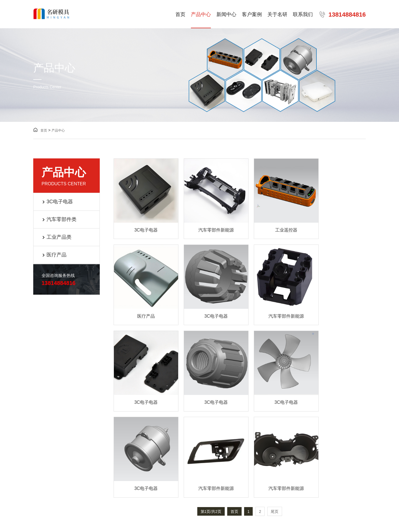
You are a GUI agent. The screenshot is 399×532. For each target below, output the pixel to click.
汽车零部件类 (59, 220)
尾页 (275, 409)
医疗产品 (54, 255)
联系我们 (303, 15)
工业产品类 (57, 237)
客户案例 (252, 15)
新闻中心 (226, 15)
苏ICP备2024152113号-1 (109, 495)
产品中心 (201, 15)
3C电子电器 (57, 202)
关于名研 (277, 15)
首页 (180, 15)
